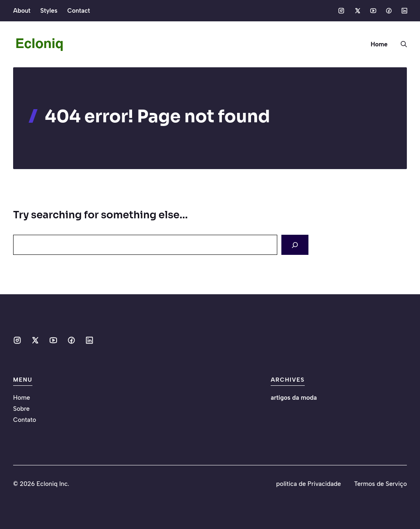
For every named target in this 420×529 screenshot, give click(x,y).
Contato (25, 420)
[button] (401, 44)
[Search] (295, 245)
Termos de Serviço (380, 484)
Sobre (21, 409)
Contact (79, 11)
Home (379, 44)
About (22, 11)
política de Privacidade (308, 484)
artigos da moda (294, 398)
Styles (49, 11)
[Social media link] (341, 11)
